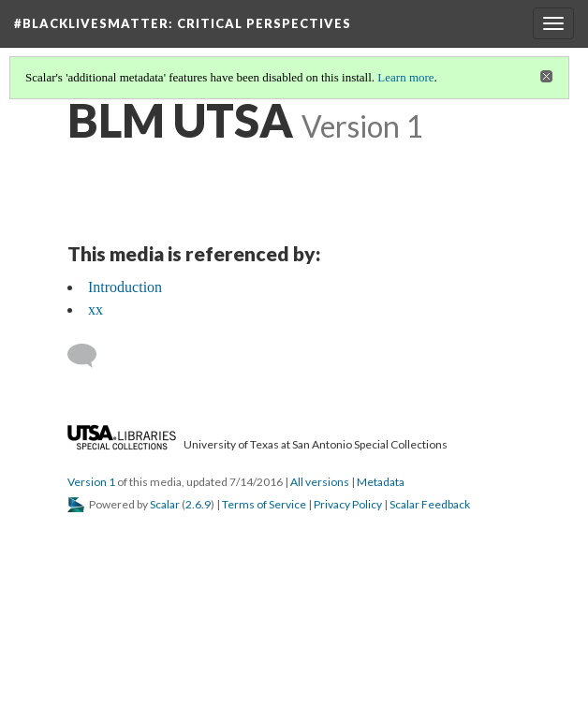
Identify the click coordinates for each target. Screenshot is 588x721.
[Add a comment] (90, 356)
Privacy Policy (348, 504)
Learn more (405, 77)
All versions (320, 482)
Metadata (381, 482)
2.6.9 (198, 504)
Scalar (165, 504)
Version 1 (91, 482)
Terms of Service (264, 504)
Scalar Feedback (430, 504)
